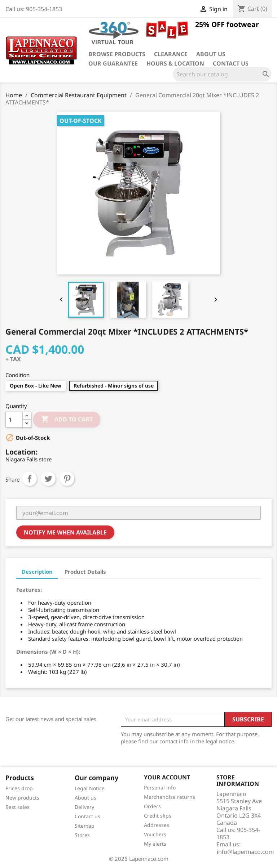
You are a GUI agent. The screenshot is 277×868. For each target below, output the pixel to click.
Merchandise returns (170, 797)
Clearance (171, 54)
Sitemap (85, 826)
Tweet (48, 479)
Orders (152, 806)
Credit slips (158, 816)
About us (211, 54)
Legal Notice (90, 788)
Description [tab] (37, 572)
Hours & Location (175, 63)
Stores (82, 835)
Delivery (84, 807)
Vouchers (155, 834)
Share (30, 479)
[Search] (222, 74)
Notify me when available (65, 532)
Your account (167, 777)
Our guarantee (113, 63)
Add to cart (67, 420)
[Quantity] (14, 420)
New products (22, 798)
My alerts (155, 844)
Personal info (160, 788)
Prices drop (19, 788)
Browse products (117, 54)
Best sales (17, 807)
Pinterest (67, 479)
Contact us (231, 63)
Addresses (157, 825)
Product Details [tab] (85, 572)
